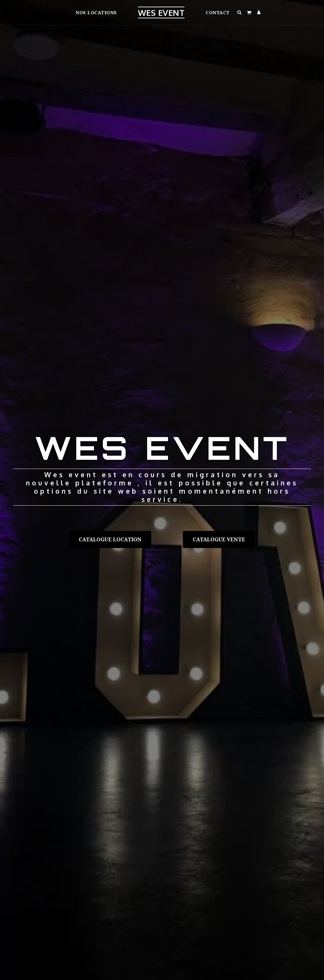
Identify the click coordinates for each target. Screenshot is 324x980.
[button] (240, 12)
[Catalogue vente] (219, 540)
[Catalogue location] (110, 540)
